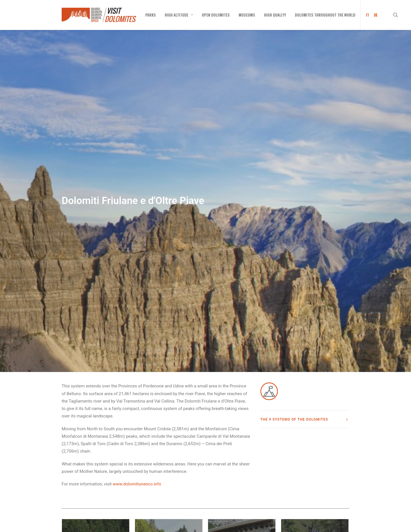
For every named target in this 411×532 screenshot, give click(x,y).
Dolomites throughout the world (325, 15)
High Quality (275, 15)
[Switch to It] (366, 15)
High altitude (179, 15)
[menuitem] (151, 15)
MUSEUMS (247, 15)
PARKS (151, 15)
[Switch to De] (375, 15)
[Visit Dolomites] (99, 15)
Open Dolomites (216, 15)
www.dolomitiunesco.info (137, 419)
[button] (398, 15)
